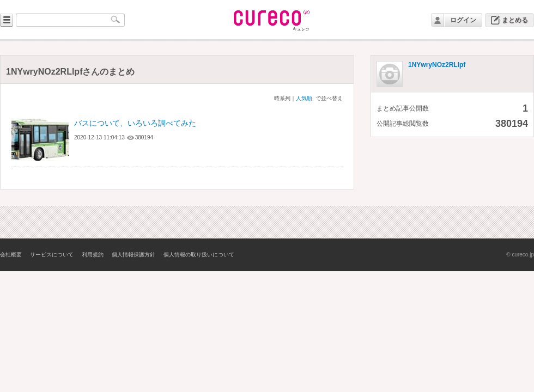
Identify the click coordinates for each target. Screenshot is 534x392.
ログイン (463, 20)
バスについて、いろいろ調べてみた (135, 123)
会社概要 (11, 255)
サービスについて (52, 255)
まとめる (515, 20)
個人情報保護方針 (133, 255)
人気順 (304, 98)
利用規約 (93, 255)
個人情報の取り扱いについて (199, 255)
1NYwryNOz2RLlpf (437, 65)
